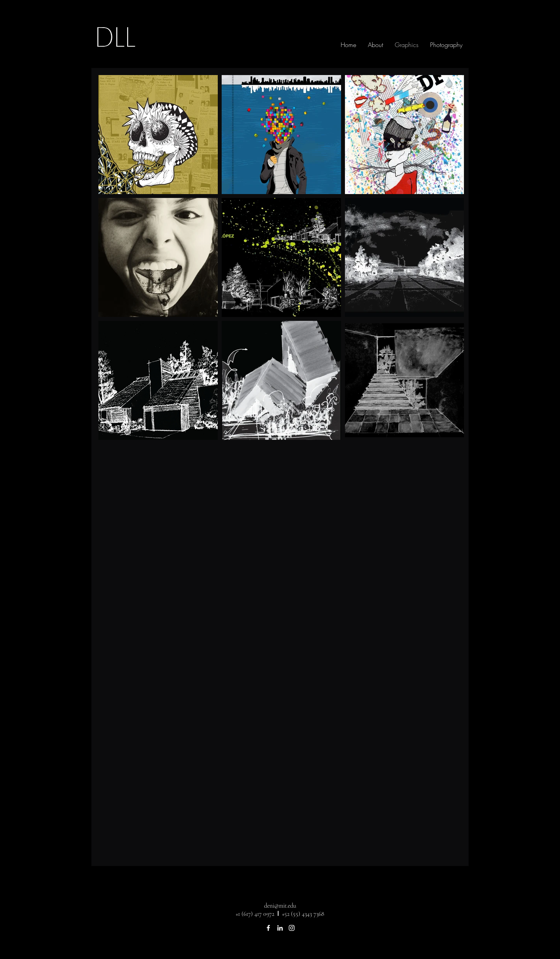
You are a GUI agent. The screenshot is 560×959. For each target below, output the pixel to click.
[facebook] (268, 928)
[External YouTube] (281, 549)
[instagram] (292, 928)
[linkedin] (280, 928)
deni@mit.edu (280, 906)
